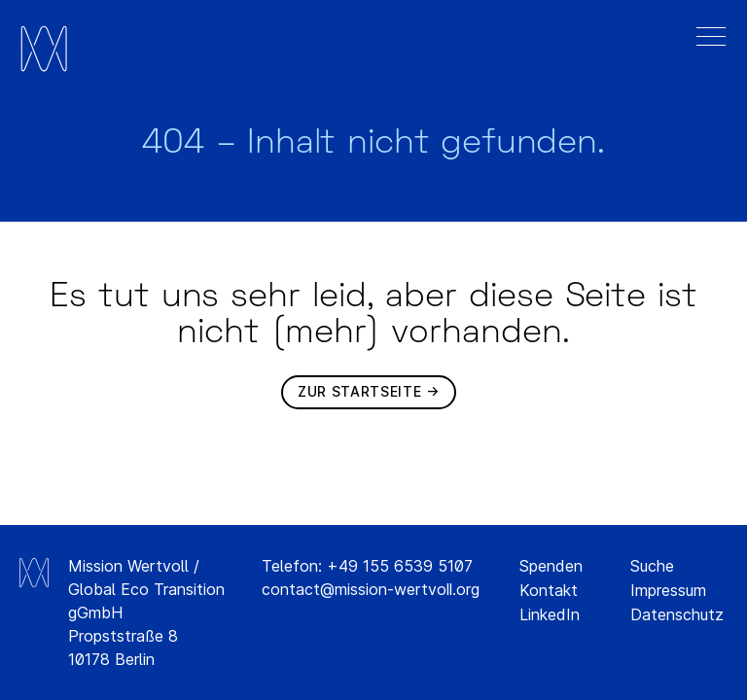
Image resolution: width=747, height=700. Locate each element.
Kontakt (549, 590)
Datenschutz (677, 614)
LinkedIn (550, 614)
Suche (652, 566)
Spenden (551, 566)
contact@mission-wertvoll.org (371, 589)
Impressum (668, 590)
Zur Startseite (359, 391)
